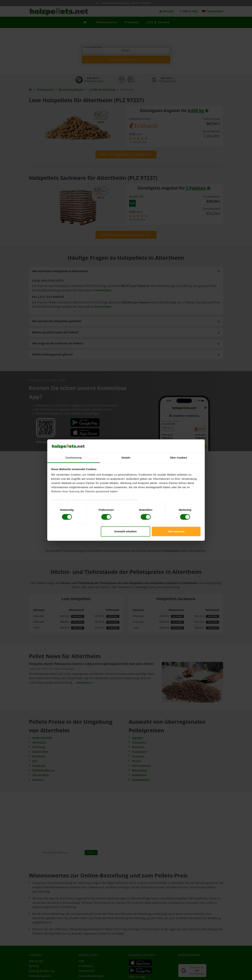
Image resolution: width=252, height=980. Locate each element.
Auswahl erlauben (125, 531)
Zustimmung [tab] (74, 458)
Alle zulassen (176, 531)
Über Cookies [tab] (178, 458)
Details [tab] (126, 458)
